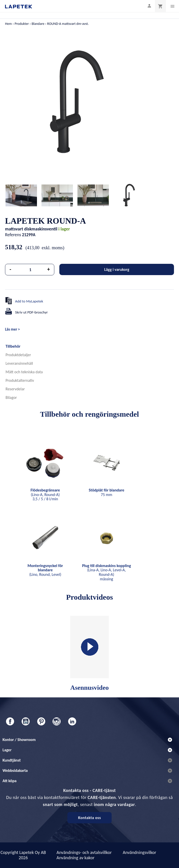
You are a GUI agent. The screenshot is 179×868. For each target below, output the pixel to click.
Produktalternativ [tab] (20, 380)
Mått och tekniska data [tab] (24, 372)
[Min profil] (149, 6)
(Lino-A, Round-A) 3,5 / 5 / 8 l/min (45, 494)
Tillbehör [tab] (13, 346)
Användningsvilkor (139, 852)
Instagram (57, 721)
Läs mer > (12, 329)
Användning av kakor (76, 858)
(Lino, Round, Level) (45, 570)
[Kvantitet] (30, 270)
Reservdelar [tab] (15, 389)
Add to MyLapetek (29, 301)
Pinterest (41, 721)
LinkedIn (72, 721)
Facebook (10, 721)
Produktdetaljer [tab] (18, 355)
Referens (13, 235)
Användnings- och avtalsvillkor (84, 852)
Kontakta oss (90, 818)
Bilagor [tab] (11, 397)
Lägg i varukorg (117, 269)
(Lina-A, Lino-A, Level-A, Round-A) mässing (107, 572)
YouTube (26, 721)
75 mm (106, 492)
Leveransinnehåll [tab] (19, 363)
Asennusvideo (89, 654)
